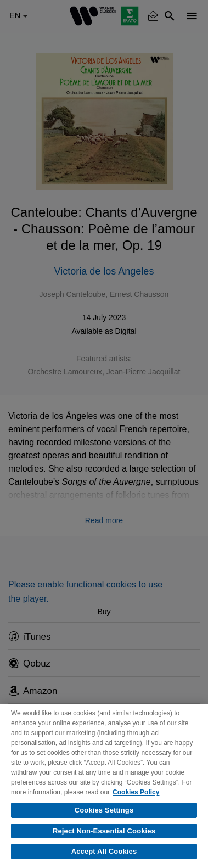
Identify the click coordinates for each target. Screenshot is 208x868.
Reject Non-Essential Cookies (104, 831)
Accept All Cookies (104, 851)
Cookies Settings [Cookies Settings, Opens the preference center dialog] (104, 810)
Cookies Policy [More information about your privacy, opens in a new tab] (136, 792)
